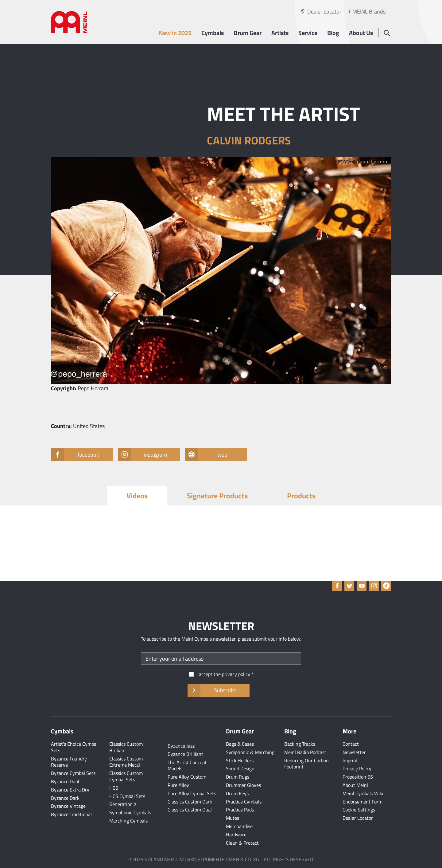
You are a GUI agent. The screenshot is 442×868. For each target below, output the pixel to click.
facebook (81, 455)
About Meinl (355, 785)
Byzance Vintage (68, 806)
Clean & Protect (242, 843)
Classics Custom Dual (190, 810)
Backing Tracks (300, 744)
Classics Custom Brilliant (126, 747)
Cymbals (213, 33)
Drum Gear (248, 33)
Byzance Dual (65, 781)
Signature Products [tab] (217, 496)
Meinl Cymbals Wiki (363, 793)
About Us (361, 33)
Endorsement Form (363, 802)
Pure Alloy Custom (187, 777)
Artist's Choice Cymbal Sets (74, 747)
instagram (149, 455)
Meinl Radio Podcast (305, 752)
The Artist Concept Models (187, 766)
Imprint (350, 760)
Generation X (123, 804)
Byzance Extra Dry (70, 790)
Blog (333, 33)
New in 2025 (175, 33)
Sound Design (240, 768)
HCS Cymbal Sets (127, 796)
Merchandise (239, 826)
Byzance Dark (65, 798)
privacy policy (236, 674)
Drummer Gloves (243, 785)
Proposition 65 (358, 777)
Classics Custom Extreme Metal (126, 762)
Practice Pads (240, 810)
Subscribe (218, 690)
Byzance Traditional (71, 814)
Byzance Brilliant (185, 754)
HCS (114, 788)
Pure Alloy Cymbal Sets (192, 793)
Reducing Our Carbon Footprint (306, 764)
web (212, 455)
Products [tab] (301, 496)
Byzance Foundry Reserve (69, 762)
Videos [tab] (137, 496)
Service (308, 33)
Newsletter (354, 752)
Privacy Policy (357, 768)
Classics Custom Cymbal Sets (126, 776)
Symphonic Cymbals (130, 812)
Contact (351, 744)
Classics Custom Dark (190, 802)
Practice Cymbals (244, 802)
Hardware (236, 835)
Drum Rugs (238, 777)
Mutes (233, 818)
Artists (280, 33)
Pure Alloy (178, 785)
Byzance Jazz (181, 746)
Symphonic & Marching (250, 752)
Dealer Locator (324, 12)
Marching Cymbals (128, 821)
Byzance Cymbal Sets (73, 773)
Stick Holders (240, 760)
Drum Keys (237, 793)
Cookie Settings (359, 810)
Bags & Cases (240, 744)
